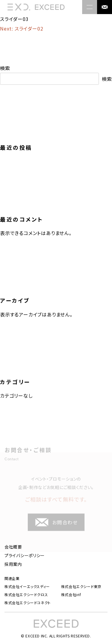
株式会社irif (71, 595)
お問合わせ (56, 525)
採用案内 (13, 564)
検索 (5, 68)
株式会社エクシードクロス (26, 595)
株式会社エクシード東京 (81, 587)
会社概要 (13, 547)
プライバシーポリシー (25, 555)
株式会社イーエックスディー (27, 587)
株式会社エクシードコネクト (28, 603)
